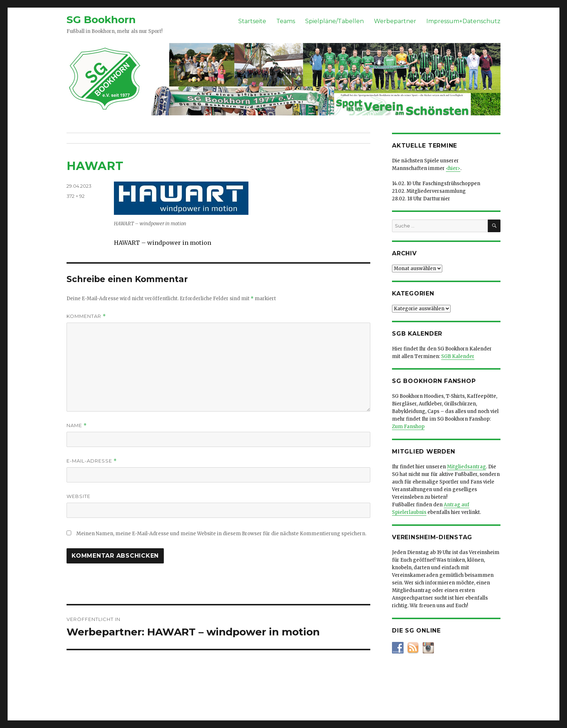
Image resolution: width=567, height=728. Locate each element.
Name (77, 425)
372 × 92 (76, 196)
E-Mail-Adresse (92, 461)
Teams (286, 21)
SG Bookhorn (101, 20)
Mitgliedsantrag (466, 467)
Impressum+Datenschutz (463, 21)
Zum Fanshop (408, 427)
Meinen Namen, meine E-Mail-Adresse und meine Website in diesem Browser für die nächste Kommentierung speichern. (221, 534)
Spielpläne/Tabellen (334, 21)
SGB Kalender (458, 356)
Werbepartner (395, 21)
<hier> (453, 168)
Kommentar (86, 316)
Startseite (252, 21)
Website (78, 496)
